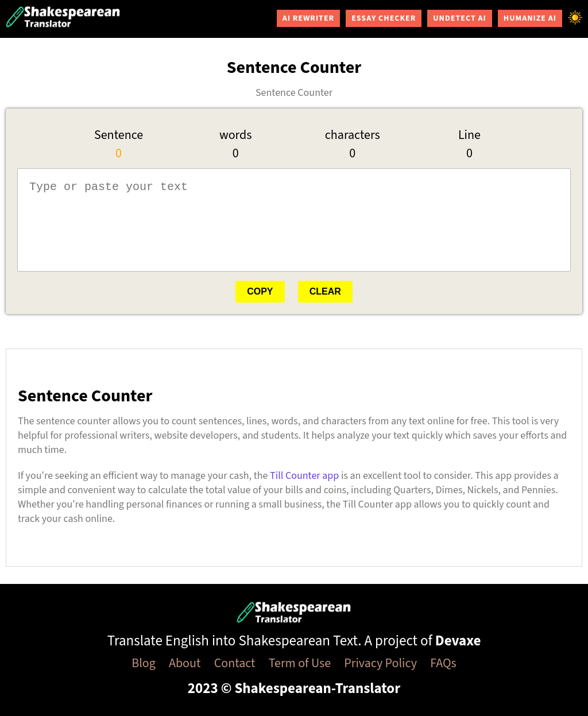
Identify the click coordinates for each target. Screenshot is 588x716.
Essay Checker (384, 18)
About (185, 663)
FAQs (443, 663)
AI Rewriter (309, 18)
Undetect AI (459, 18)
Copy (260, 291)
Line (469, 135)
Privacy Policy (380, 663)
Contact (235, 663)
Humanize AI (530, 18)
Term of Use (300, 663)
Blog (144, 663)
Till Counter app (304, 476)
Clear (325, 291)
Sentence (119, 135)
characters (353, 135)
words (236, 135)
